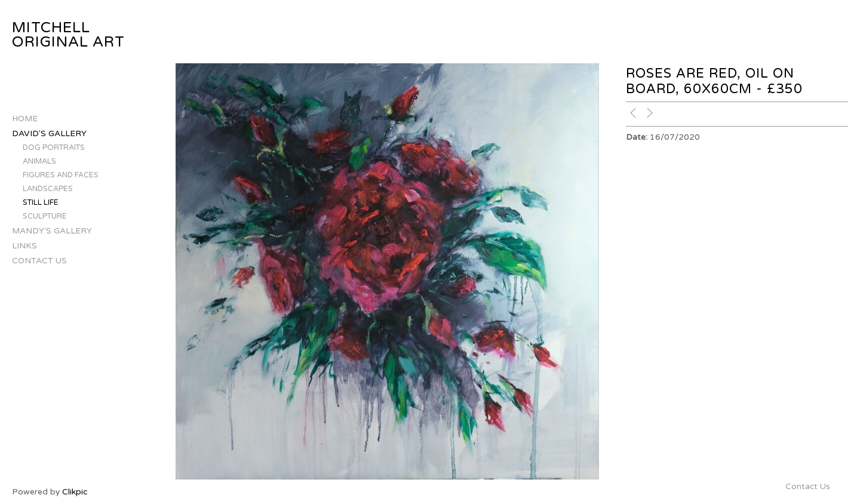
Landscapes (48, 189)
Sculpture (45, 216)
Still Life (41, 203)
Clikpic (75, 492)
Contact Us (39, 261)
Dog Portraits (54, 148)
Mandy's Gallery (52, 231)
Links (24, 246)
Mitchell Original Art (68, 35)
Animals (39, 162)
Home (25, 119)
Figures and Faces (61, 175)
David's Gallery (49, 133)
